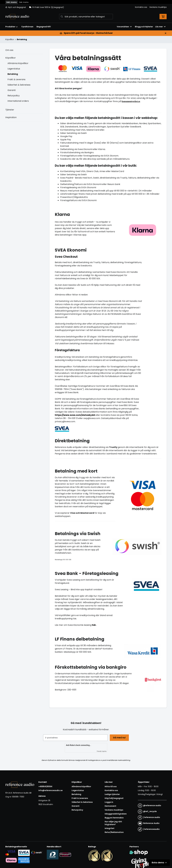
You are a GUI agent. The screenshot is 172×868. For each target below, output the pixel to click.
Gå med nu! (119, 738)
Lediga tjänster (112, 794)
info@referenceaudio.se (51, 790)
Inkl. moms (12, 2)
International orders (18, 101)
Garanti (12, 90)
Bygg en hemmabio (114, 818)
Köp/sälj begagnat (114, 798)
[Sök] (86, 17)
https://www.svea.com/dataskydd (75, 415)
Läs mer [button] (160, 27)
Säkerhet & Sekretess (19, 85)
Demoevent (110, 806)
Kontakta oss (141, 7)
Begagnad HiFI (44, 27)
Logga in (109, 802)
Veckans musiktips (158, 7)
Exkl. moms (24, 2)
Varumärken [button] (124, 27)
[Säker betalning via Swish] (37, 853)
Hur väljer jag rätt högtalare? (113, 823)
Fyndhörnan (27, 27)
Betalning (22, 39)
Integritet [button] (110, 828)
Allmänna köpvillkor (18, 63)
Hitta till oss (111, 786)
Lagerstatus (14, 69)
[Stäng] (166, 33)
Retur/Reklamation (114, 832)
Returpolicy (14, 96)
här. (94, 625)
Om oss (9, 50)
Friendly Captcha (102, 751)
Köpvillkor (11, 58)
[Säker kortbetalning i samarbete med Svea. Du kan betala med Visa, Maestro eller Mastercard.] (11, 853)
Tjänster (10, 110)
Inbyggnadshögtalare (116, 814)
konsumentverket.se (131, 101)
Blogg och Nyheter (144, 27)
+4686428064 (45, 786)
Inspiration (11, 117)
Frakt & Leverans (16, 79)
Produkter (12, 27)
